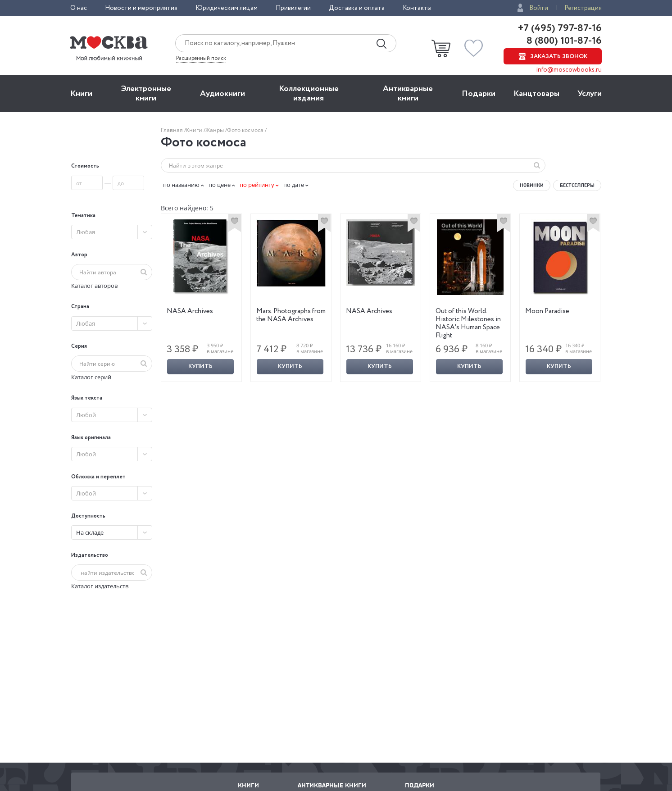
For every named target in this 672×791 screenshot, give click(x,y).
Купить (200, 366)
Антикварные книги (408, 93)
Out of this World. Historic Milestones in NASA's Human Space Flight (468, 323)
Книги (81, 94)
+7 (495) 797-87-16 (560, 28)
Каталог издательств (100, 586)
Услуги (590, 94)
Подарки (479, 94)
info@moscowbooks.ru (569, 70)
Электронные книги (146, 93)
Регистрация (583, 8)
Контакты (417, 8)
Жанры (215, 130)
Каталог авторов (94, 286)
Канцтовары (536, 94)
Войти (539, 8)
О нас (79, 8)
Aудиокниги (222, 94)
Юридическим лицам (227, 8)
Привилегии (293, 8)
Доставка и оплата (357, 8)
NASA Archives (190, 311)
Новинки (532, 185)
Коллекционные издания (309, 93)
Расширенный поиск (201, 59)
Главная (173, 130)
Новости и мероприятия (141, 8)
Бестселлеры (577, 185)
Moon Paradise (547, 311)
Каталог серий (91, 377)
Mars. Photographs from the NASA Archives (291, 315)
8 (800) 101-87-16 (563, 41)
